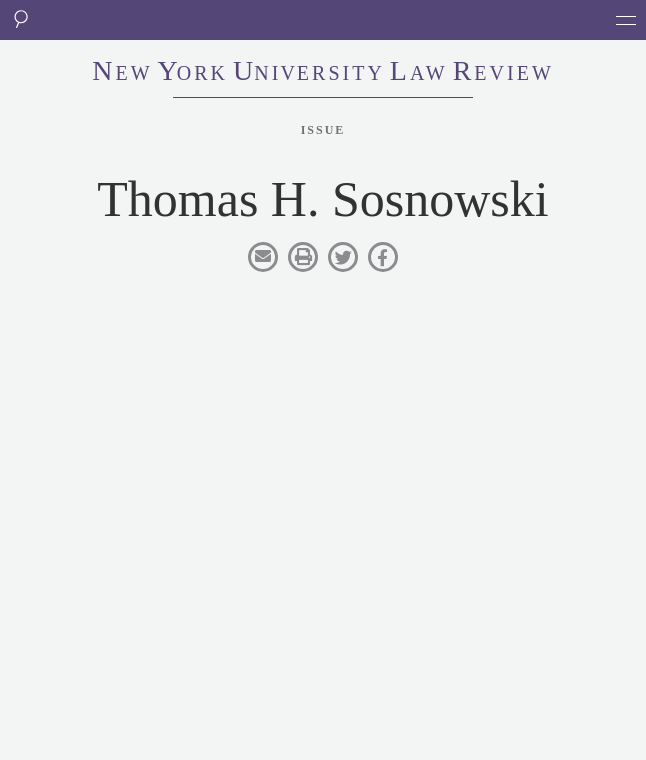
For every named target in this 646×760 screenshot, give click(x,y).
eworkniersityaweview (323, 73)
